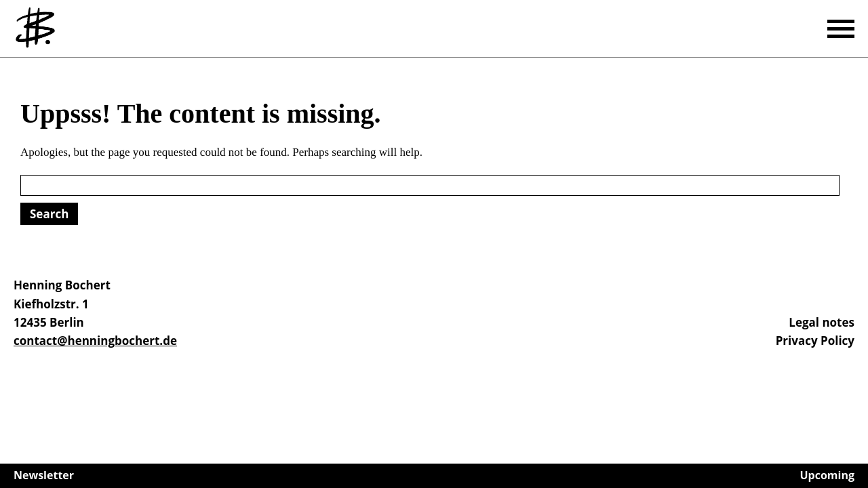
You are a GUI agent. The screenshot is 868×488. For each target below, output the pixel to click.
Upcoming (828, 475)
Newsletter (44, 475)
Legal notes (822, 322)
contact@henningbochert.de (95, 341)
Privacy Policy (815, 341)
